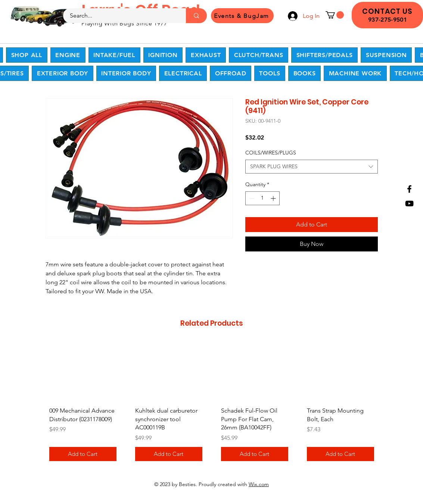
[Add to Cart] (83, 454)
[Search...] (120, 16)
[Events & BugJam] (242, 16)
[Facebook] (409, 189)
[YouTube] (409, 204)
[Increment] (274, 198)
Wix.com (259, 484)
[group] (212, 404)
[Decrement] (251, 198)
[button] (335, 15)
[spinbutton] (262, 198)
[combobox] (312, 167)
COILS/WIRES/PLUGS (271, 153)
